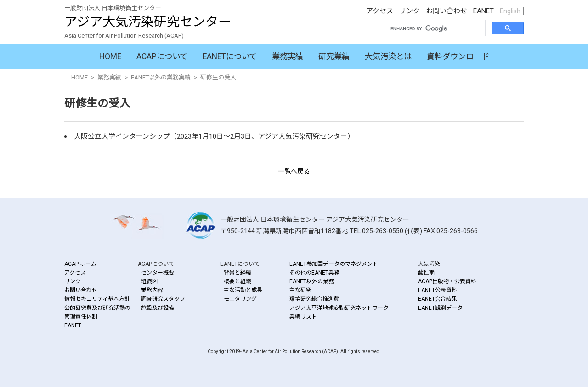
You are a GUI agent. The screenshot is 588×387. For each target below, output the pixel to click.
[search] (435, 29)
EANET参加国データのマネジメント (334, 264)
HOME (110, 56)
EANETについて (230, 56)
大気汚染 (429, 264)
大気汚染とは (388, 56)
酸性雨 (426, 273)
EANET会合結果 (438, 299)
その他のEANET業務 (314, 273)
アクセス (380, 11)
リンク (410, 11)
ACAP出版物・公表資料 (447, 281)
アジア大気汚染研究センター (148, 22)
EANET (483, 11)
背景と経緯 (237, 273)
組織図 (149, 281)
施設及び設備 (158, 308)
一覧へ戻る (294, 171)
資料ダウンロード (458, 56)
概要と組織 (237, 281)
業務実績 (288, 56)
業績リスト (303, 317)
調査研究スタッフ (163, 299)
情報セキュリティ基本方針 (97, 299)
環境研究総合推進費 (314, 299)
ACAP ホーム (80, 264)
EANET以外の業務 (312, 281)
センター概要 (158, 273)
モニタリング (240, 299)
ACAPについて (162, 56)
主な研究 (300, 290)
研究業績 (334, 56)
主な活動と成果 (243, 290)
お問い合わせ (447, 11)
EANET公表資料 (438, 290)
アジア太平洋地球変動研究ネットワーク (339, 308)
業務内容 (152, 290)
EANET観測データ (440, 308)
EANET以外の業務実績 (161, 77)
